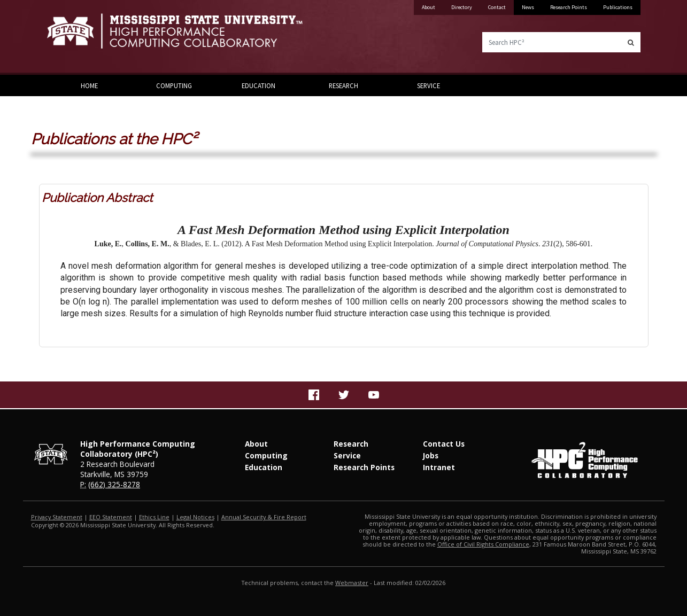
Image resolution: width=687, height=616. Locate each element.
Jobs (431, 455)
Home (89, 85)
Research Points (569, 7)
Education (258, 85)
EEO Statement (111, 517)
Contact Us (444, 444)
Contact (497, 7)
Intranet (439, 467)
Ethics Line (154, 517)
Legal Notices (195, 517)
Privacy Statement (57, 517)
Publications (618, 7)
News (528, 7)
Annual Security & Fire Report (264, 517)
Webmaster (352, 583)
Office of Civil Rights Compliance (483, 544)
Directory (462, 7)
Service (429, 85)
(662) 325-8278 (114, 484)
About (429, 7)
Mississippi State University (74, 37)
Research (343, 85)
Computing (174, 85)
